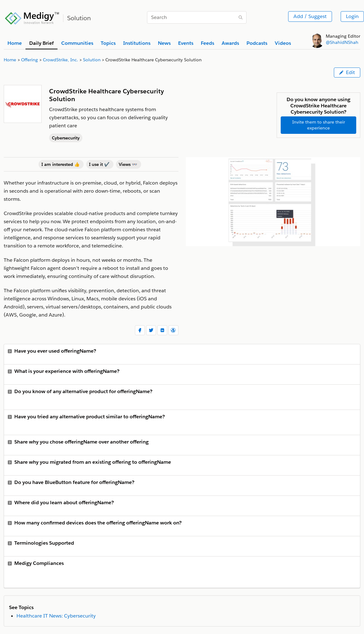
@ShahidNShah (342, 42)
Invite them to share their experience (319, 125)
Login (352, 16)
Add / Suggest (310, 16)
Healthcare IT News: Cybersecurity (56, 616)
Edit (347, 72)
